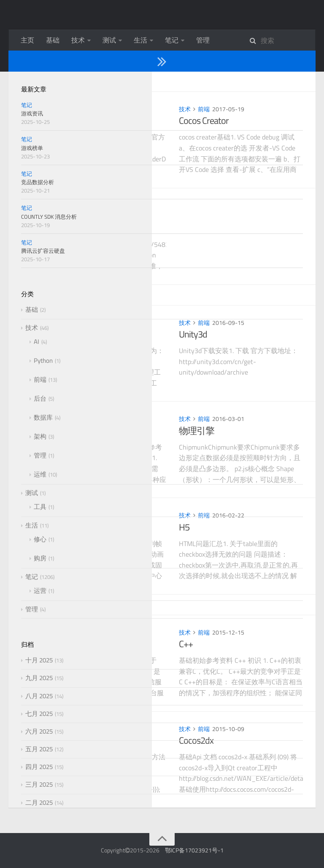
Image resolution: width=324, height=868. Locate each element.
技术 (78, 40)
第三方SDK (63, 644)
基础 (53, 40)
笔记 (172, 40)
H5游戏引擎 (65, 527)
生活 (140, 40)
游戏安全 (60, 217)
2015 (55, 605)
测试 (109, 40)
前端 (67, 109)
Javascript (59, 740)
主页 (27, 40)
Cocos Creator (204, 121)
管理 (203, 40)
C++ (186, 644)
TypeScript (61, 334)
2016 (55, 295)
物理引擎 (197, 431)
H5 (184, 527)
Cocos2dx (196, 740)
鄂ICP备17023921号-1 (194, 850)
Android (56, 431)
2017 (55, 81)
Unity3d (193, 334)
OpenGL (57, 121)
